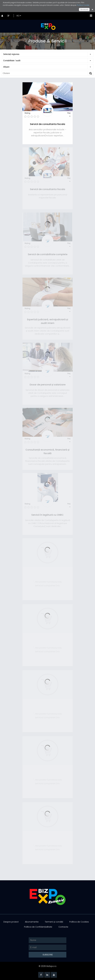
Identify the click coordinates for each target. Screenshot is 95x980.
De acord (84, 9)
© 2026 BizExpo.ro (48, 966)
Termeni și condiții (54, 922)
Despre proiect (11, 922)
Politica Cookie (83, 5)
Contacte (63, 927)
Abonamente (32, 922)
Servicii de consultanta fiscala (47, 124)
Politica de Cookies (79, 922)
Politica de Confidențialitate (38, 927)
